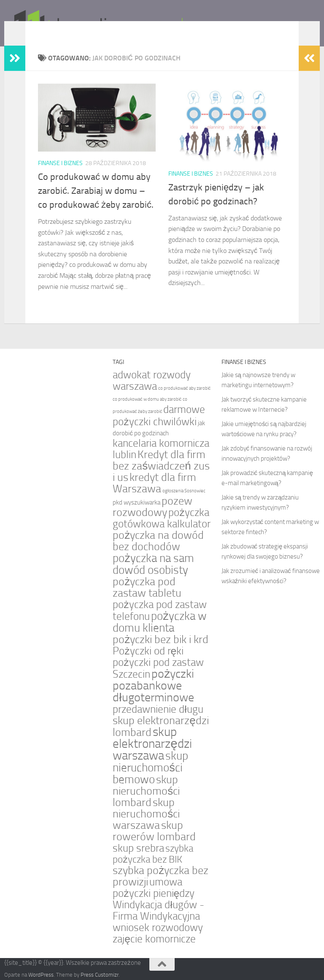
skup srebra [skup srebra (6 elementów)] (138, 848)
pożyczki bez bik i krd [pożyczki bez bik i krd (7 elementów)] (161, 639)
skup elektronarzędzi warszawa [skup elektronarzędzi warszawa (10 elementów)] (152, 744)
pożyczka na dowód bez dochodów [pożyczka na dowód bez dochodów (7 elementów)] (158, 541)
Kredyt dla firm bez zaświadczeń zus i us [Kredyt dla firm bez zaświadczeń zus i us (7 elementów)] (161, 466)
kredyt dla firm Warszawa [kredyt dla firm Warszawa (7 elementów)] (154, 483)
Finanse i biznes (60, 163)
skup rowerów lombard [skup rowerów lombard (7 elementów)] (154, 831)
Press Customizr (100, 975)
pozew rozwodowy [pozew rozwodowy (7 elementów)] (153, 507)
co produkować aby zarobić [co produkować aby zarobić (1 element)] (184, 388)
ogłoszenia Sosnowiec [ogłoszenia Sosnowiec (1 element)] (184, 491)
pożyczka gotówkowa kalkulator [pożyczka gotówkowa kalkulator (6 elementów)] (162, 518)
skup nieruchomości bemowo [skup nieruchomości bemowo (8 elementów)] (150, 768)
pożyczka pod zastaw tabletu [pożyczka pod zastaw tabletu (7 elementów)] (147, 587)
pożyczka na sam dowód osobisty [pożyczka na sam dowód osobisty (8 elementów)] (153, 564)
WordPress (41, 975)
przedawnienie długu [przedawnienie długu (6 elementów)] (158, 709)
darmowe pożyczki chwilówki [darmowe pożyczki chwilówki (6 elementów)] (159, 415)
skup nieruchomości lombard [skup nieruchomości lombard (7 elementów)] (146, 791)
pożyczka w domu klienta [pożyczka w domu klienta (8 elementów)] (160, 622)
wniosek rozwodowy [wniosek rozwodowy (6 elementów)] (158, 927)
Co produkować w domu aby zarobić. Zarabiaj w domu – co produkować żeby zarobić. (96, 191)
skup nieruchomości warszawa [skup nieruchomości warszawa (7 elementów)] (146, 814)
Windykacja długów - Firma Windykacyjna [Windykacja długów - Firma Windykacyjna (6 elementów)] (158, 910)
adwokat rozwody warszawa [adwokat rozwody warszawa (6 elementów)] (152, 380)
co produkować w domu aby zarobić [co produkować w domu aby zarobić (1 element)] (147, 399)
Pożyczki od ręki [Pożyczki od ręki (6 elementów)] (148, 651)
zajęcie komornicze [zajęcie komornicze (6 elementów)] (154, 939)
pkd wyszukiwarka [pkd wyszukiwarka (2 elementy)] (136, 502)
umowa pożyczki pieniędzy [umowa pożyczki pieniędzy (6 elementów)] (154, 888)
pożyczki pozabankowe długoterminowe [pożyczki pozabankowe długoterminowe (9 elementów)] (153, 685)
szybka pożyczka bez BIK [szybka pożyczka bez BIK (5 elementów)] (153, 854)
